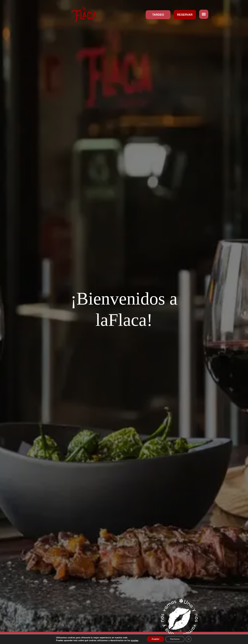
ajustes (135, 641)
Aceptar (155, 639)
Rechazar (175, 639)
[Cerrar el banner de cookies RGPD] (189, 639)
